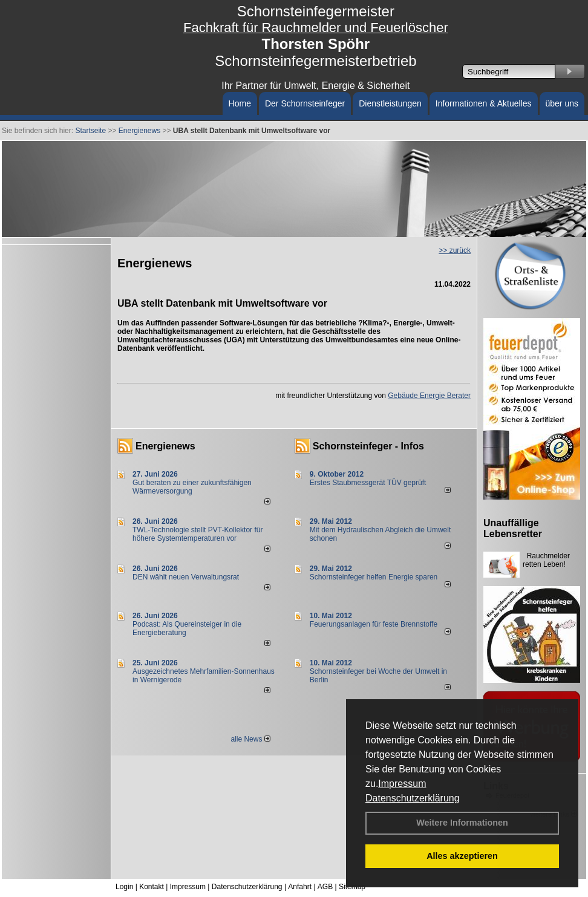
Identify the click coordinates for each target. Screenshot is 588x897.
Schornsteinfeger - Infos (368, 446)
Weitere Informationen (462, 823)
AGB (325, 887)
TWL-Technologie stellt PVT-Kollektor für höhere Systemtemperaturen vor (198, 534)
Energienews (165, 446)
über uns (562, 103)
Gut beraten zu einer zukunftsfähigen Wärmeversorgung (192, 487)
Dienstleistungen (390, 103)
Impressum (402, 784)
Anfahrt (300, 887)
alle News (250, 739)
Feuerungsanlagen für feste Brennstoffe (374, 624)
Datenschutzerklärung (413, 798)
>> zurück (455, 250)
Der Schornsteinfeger (305, 103)
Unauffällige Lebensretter (513, 528)
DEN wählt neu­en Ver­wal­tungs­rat (186, 577)
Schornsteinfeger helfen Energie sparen (374, 577)
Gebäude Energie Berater (429, 396)
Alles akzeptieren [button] (462, 856)
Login (124, 887)
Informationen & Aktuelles (484, 103)
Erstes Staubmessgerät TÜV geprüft (368, 483)
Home (240, 103)
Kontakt (152, 887)
